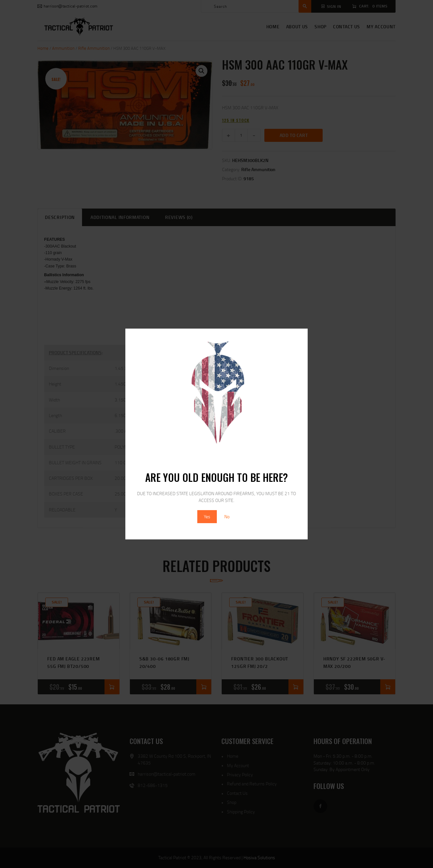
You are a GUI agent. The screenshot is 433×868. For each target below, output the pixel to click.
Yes (207, 516)
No (227, 516)
